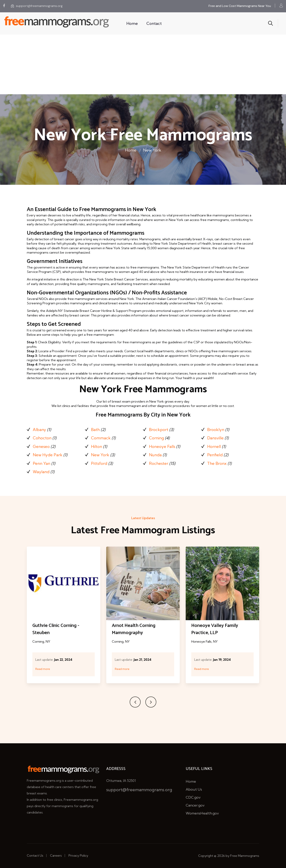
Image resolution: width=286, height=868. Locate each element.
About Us (194, 789)
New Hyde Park (48, 455)
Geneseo (41, 446)
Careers (56, 855)
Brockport (159, 430)
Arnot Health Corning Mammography (134, 629)
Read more (43, 669)
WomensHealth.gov (202, 813)
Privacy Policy (78, 855)
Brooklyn (216, 430)
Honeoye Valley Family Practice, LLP (215, 629)
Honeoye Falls (162, 446)
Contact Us (35, 855)
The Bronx (217, 463)
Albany (39, 430)
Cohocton (42, 438)
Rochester (159, 463)
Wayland (41, 472)
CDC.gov (193, 797)
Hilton (97, 446)
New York (152, 150)
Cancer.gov (195, 805)
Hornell (214, 446)
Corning (156, 438)
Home (132, 23)
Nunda (155, 455)
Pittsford (99, 463)
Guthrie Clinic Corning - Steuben (56, 629)
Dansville (215, 438)
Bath (95, 430)
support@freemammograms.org (37, 6)
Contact (154, 23)
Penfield (215, 455)
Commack (101, 438)
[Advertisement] (143, 64)
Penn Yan (42, 463)
